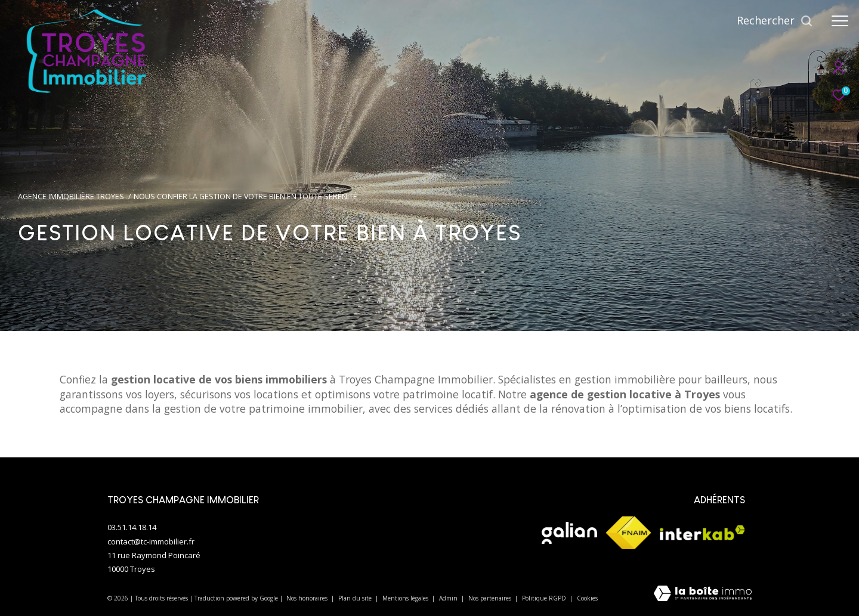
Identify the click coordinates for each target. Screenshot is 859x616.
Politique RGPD (544, 598)
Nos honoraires (308, 598)
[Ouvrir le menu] (840, 21)
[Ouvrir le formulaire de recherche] (775, 21)
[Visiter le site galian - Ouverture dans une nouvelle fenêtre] (569, 533)
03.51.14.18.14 (132, 527)
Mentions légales (406, 598)
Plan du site (356, 598)
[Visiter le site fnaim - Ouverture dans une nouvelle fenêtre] (628, 533)
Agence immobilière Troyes (71, 196)
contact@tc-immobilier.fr (151, 541)
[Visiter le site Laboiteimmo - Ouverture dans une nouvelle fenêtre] (703, 594)
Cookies (587, 599)
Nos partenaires (491, 598)
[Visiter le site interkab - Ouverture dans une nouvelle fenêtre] (702, 533)
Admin (449, 598)
